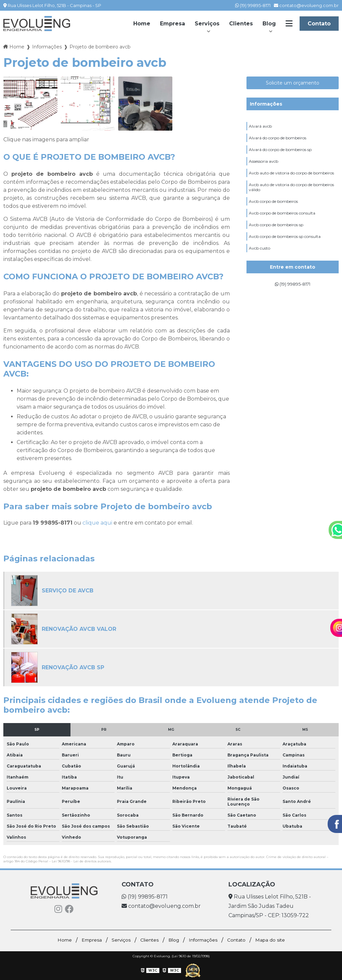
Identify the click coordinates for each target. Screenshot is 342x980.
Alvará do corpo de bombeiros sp (280, 153)
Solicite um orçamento (293, 83)
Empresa (173, 24)
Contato (319, 24)
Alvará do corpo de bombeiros (278, 140)
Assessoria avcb (264, 166)
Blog (269, 24)
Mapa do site (281, 940)
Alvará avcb (260, 127)
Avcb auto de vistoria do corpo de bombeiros (291, 179)
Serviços (207, 24)
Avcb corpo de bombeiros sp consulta (285, 251)
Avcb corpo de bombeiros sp (276, 238)
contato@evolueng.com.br (306, 5)
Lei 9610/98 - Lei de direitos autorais (81, 861)
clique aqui (97, 523)
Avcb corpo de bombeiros (273, 212)
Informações (266, 104)
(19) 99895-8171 (253, 5)
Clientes (241, 24)
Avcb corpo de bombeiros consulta (282, 225)
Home (142, 24)
